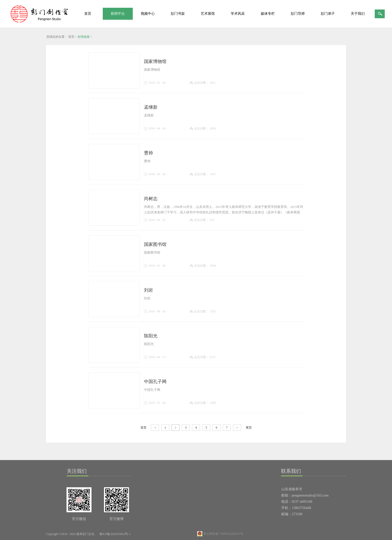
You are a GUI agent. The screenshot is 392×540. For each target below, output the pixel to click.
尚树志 (151, 199)
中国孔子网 (155, 382)
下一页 (237, 428)
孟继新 (151, 107)
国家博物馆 (155, 61)
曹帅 (148, 153)
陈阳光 (151, 336)
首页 (88, 14)
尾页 (249, 428)
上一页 (155, 428)
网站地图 (142, 534)
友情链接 (83, 37)
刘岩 (148, 290)
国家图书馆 (155, 244)
